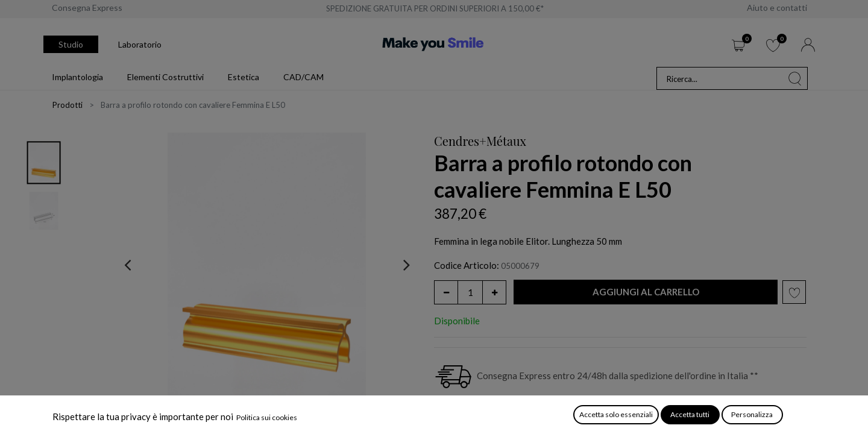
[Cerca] (795, 78)
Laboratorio (140, 44)
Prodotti (68, 105)
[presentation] (127, 265)
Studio (71, 44)
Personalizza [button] (752, 414)
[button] (646, 292)
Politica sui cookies (267, 417)
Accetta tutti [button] (690, 414)
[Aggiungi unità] (494, 292)
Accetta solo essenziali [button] (616, 414)
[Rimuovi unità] (446, 292)
